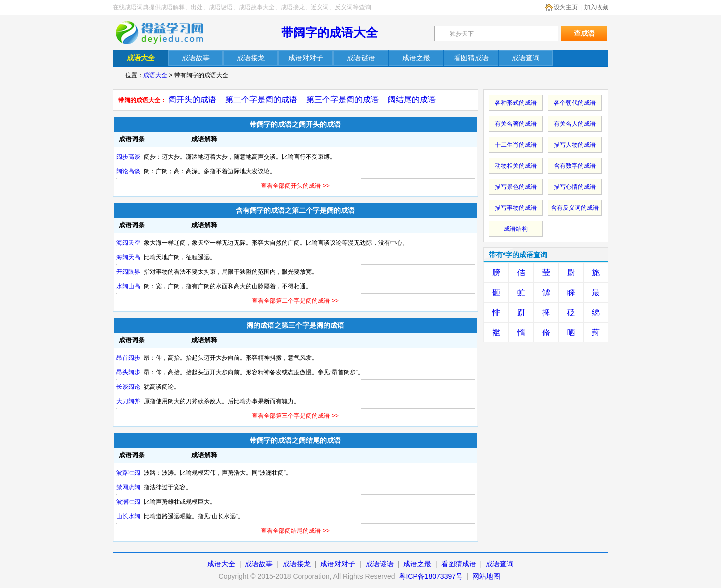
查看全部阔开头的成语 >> (295, 186)
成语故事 (259, 564)
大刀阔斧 (128, 401)
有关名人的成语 (575, 124)
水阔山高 (128, 286)
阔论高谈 (128, 171)
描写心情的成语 (575, 187)
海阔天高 (128, 257)
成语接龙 (297, 564)
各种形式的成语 (516, 103)
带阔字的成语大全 (329, 32)
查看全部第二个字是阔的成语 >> (295, 301)
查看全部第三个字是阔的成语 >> (295, 416)
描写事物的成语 (516, 208)
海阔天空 (128, 243)
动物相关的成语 (516, 166)
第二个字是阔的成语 (261, 99)
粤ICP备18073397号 (432, 576)
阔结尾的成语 (412, 99)
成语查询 (500, 564)
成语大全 (155, 75)
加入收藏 (596, 7)
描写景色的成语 (516, 187)
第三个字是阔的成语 (342, 99)
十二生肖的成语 (516, 145)
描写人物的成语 (575, 145)
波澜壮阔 (128, 502)
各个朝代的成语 (575, 103)
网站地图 (486, 576)
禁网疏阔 (128, 487)
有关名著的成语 (516, 124)
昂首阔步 (128, 358)
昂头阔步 (128, 372)
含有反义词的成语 (575, 208)
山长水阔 (128, 516)
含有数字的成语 (575, 166)
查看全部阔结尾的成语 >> (295, 531)
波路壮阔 (128, 473)
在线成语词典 (166, 33)
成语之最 (417, 564)
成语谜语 (380, 564)
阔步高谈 (128, 157)
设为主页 (566, 7)
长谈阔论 (128, 387)
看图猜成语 (459, 564)
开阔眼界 (128, 272)
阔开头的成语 (192, 99)
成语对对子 (338, 564)
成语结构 (516, 229)
